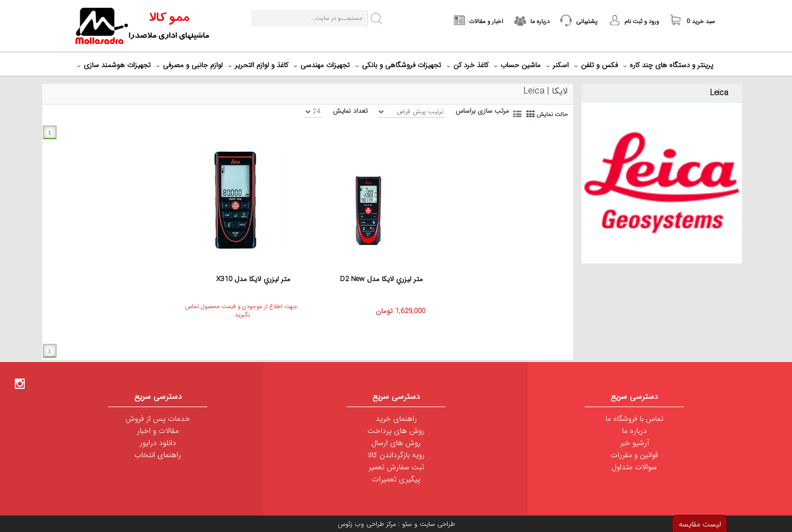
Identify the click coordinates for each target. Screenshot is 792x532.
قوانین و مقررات (634, 455)
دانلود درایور (158, 443)
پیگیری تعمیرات (396, 479)
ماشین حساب (519, 65)
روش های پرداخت (396, 431)
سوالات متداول (634, 467)
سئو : (404, 524)
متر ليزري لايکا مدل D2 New (381, 279)
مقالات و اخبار (158, 431)
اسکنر (559, 65)
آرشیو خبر (634, 443)
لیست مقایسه (700, 524)
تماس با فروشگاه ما (634, 419)
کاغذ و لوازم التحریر (260, 65)
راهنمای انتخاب (158, 455)
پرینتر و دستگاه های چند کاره (670, 65)
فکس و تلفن (597, 65)
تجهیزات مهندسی (323, 65)
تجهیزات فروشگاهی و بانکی (400, 65)
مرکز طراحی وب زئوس (367, 524)
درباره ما (634, 431)
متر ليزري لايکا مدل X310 (253, 279)
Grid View (531, 113)
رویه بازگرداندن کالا (396, 455)
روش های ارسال (396, 443)
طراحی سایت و (433, 524)
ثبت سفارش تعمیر (396, 467)
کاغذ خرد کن (469, 65)
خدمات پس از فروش (158, 419)
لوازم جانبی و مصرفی (191, 65)
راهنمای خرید (396, 419)
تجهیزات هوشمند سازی (115, 65)
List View (518, 113)
